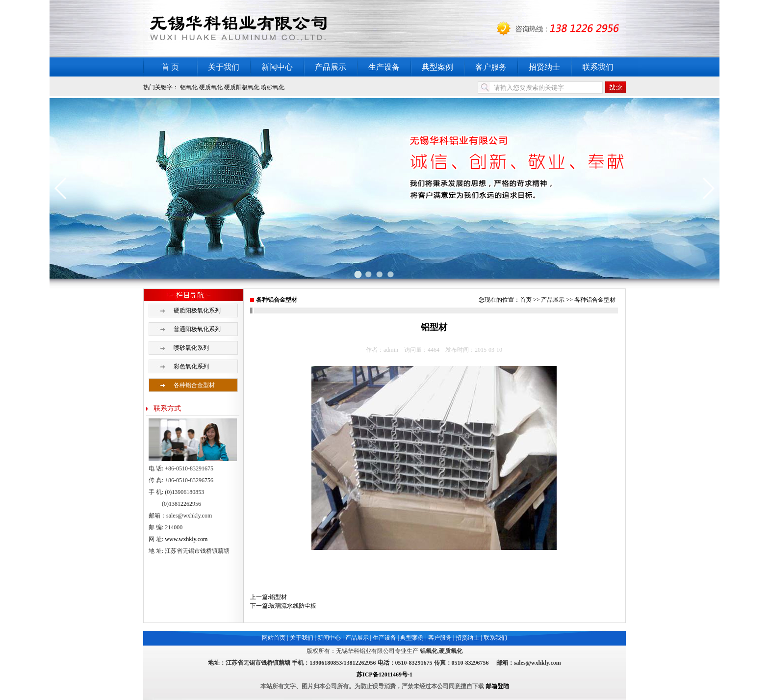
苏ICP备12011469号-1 (384, 674)
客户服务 (491, 67)
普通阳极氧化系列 (197, 329)
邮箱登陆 (497, 686)
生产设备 (384, 67)
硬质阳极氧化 (242, 87)
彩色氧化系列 (191, 366)
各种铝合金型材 (194, 385)
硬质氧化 (211, 87)
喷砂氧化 (273, 87)
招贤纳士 (544, 67)
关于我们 (224, 67)
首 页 (170, 67)
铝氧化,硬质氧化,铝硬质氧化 (266, 29)
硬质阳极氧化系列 (197, 311)
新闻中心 (277, 67)
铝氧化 (189, 87)
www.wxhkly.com (186, 539)
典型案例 (437, 67)
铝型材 (278, 597)
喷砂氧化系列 (191, 348)
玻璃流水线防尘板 (293, 606)
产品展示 (331, 67)
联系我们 (598, 67)
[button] (61, 188)
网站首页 (274, 638)
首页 (526, 300)
